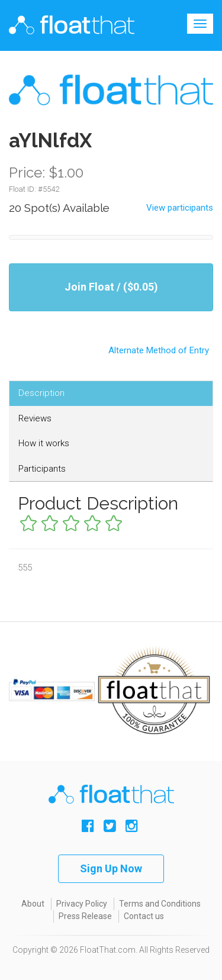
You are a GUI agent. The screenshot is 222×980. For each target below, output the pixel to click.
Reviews (35, 418)
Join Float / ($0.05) (111, 287)
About (33, 904)
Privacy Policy (82, 904)
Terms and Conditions (160, 904)
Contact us (144, 916)
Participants (42, 469)
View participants (180, 208)
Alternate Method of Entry (111, 346)
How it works (44, 443)
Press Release (85, 916)
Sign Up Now (111, 868)
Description (41, 393)
